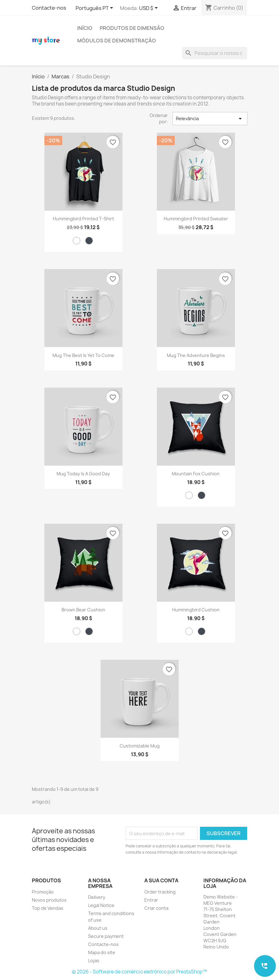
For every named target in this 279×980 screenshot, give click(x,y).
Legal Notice (101, 905)
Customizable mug (140, 746)
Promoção (43, 892)
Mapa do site (102, 952)
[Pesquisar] (215, 53)
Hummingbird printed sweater (196, 219)
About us (98, 928)
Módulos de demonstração (117, 41)
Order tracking (160, 892)
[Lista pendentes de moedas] (149, 8)
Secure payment (106, 936)
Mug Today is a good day (83, 474)
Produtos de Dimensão (132, 28)
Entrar (151, 900)
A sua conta (161, 880)
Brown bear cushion (83, 610)
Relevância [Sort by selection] (210, 119)
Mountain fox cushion (196, 474)
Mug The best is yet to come (83, 355)
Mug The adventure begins (196, 355)
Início (85, 28)
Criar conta (156, 908)
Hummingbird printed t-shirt (83, 219)
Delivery (97, 897)
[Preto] (89, 241)
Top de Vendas (48, 908)
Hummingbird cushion (196, 610)
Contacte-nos (49, 8)
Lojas (94, 960)
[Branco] (77, 241)
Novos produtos (49, 900)
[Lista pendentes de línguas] (95, 8)
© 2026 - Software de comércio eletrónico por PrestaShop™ (139, 972)
